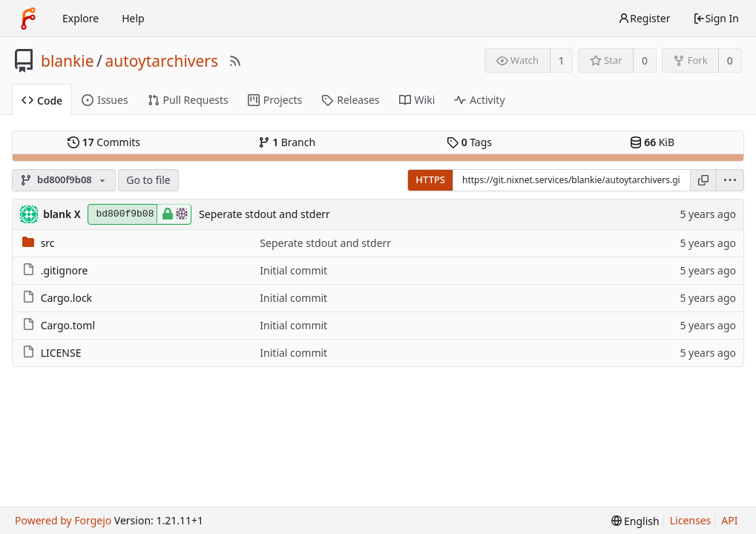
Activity (479, 100)
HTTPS (430, 179)
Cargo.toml (68, 325)
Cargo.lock (66, 298)
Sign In (716, 18)
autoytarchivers (161, 61)
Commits (104, 142)
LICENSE (61, 353)
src (48, 243)
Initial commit (293, 270)
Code (42, 100)
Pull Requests (188, 100)
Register (644, 18)
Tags (469, 142)
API (729, 520)
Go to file (148, 180)
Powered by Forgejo (63, 520)
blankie (68, 61)
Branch (287, 142)
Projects (275, 100)
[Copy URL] (703, 180)
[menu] (730, 180)
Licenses (691, 520)
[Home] (28, 19)
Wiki (417, 100)
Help (133, 18)
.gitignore (65, 270)
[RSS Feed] (235, 61)
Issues (105, 100)
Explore (80, 18)
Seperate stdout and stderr (264, 214)
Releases (350, 100)
